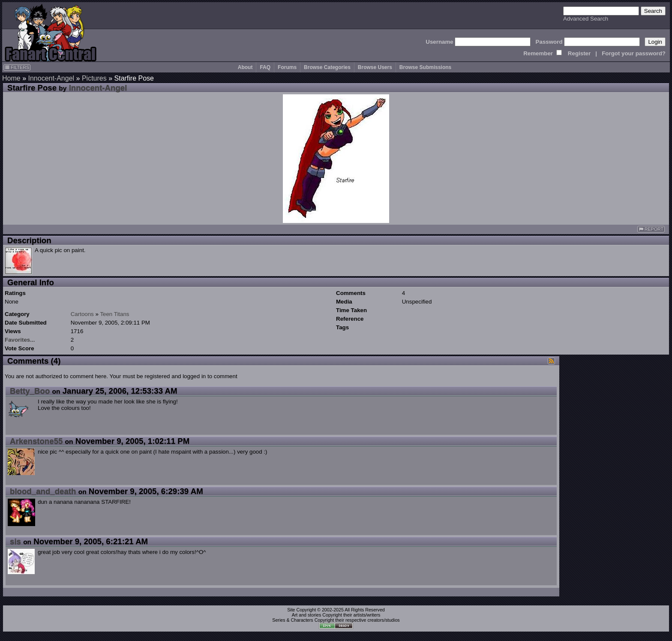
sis (15, 541)
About (245, 67)
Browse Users (375, 67)
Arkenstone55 (36, 441)
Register (579, 53)
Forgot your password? (634, 53)
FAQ (265, 67)
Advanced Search (586, 19)
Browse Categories (327, 67)
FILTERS (17, 67)
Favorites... (20, 340)
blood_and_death (43, 491)
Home (11, 78)
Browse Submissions (425, 67)
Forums (287, 67)
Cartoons (82, 314)
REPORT (651, 229)
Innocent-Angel (51, 78)
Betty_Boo (30, 391)
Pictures (94, 78)
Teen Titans (114, 314)
